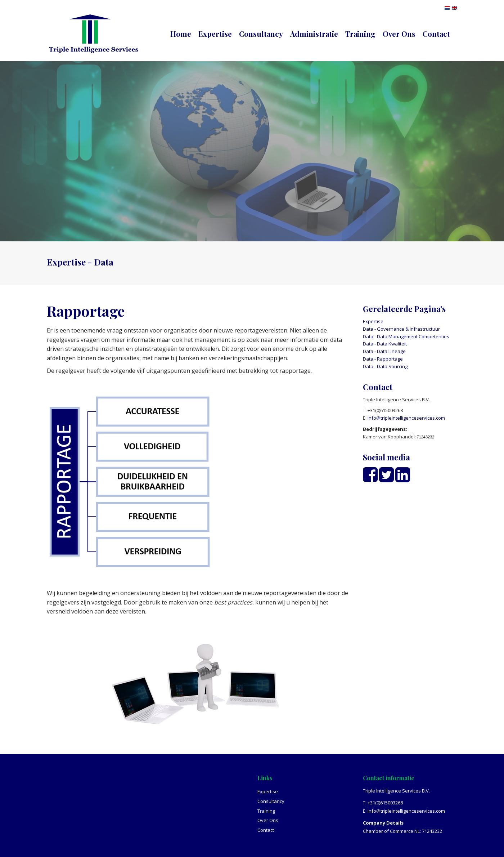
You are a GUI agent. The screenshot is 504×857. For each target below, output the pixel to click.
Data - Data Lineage (384, 351)
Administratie (314, 34)
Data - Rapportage (383, 359)
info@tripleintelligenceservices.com (406, 418)
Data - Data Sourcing (385, 366)
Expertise (215, 34)
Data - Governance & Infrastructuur (401, 329)
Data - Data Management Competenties (406, 336)
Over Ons (399, 34)
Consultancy (261, 34)
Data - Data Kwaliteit (385, 344)
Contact (436, 34)
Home (181, 34)
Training (360, 34)
